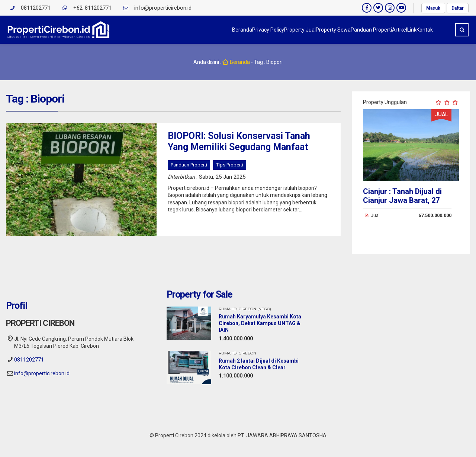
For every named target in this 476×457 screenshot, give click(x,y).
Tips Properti (230, 165)
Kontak (417, 30)
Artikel (362, 30)
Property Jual (218, 30)
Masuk (433, 8)
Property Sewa (266, 30)
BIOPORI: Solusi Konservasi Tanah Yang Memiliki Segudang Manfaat (239, 141)
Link (390, 30)
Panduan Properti (319, 30)
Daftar (458, 8)
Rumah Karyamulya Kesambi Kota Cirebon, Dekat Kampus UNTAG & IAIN (260, 323)
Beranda (131, 30)
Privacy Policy (171, 30)
